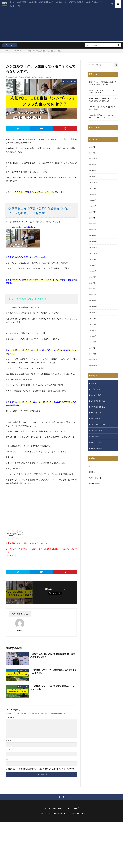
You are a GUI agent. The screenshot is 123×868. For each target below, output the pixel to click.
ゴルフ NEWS (17, 51)
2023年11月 (93, 176)
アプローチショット (98, 389)
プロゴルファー (96, 442)
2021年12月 (93, 307)
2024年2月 (93, 171)
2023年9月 (93, 188)
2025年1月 (93, 153)
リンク (68, 808)
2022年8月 (93, 265)
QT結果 (93, 383)
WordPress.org (94, 484)
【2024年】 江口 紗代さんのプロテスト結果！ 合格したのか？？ (103, 108)
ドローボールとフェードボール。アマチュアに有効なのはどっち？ (102, 100)
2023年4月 (93, 218)
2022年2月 (93, 295)
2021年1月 (93, 348)
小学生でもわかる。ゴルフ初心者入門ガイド (68, 813)
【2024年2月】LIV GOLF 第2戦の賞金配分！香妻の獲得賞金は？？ (53, 655)
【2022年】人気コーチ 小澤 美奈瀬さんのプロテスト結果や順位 (53, 672)
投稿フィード (93, 472)
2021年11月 (93, 312)
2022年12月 (93, 242)
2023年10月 (93, 182)
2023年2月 (93, 230)
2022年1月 (93, 301)
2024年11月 (93, 159)
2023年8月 (93, 194)
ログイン (92, 466)
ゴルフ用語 (33, 2)
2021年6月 (93, 330)
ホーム (12, 2)
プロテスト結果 (96, 448)
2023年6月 (93, 206)
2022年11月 (93, 247)
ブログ (76, 808)
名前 (8, 741)
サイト (8, 759)
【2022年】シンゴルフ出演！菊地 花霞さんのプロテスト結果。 (53, 688)
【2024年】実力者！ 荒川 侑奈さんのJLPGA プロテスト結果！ (102, 116)
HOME (6, 51)
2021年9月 (93, 318)
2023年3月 (93, 224)
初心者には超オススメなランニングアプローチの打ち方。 (102, 91)
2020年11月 (93, 360)
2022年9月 (93, 259)
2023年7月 (93, 200)
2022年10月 (93, 253)
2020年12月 (93, 354)
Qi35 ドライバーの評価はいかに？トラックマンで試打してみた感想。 (103, 83)
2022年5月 (93, 283)
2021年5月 (93, 336)
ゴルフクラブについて (94, 2)
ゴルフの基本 (22, 2)
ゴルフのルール (61, 2)
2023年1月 (93, 236)
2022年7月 (93, 271)
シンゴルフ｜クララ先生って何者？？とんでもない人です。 (43, 51)
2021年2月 (93, 342)
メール (9, 750)
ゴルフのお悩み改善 (76, 2)
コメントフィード (95, 478)
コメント (10, 718)
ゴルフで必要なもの (46, 2)
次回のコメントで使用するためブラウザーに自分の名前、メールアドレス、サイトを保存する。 (42, 769)
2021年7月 (93, 324)
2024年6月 (93, 165)
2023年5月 (93, 212)
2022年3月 (93, 289)
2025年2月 (93, 147)
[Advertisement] (61, 25)
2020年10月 (93, 366)
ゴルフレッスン (15, 6)
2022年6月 (93, 277)
